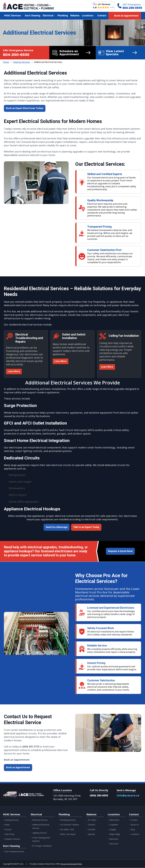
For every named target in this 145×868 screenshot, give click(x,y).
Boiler (7, 825)
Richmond (114, 839)
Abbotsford (114, 820)
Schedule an (76, 53)
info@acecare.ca (128, 796)
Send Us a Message (57, 527)
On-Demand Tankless (70, 825)
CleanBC (92, 825)
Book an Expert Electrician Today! (25, 108)
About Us (135, 825)
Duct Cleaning (33, 16)
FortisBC (92, 830)
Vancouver (114, 844)
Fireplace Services (12, 839)
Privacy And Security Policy (71, 864)
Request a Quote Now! (120, 551)
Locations (88, 16)
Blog (133, 830)
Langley (113, 830)
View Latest (123, 53)
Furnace (8, 830)
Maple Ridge (115, 834)
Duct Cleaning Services (14, 852)
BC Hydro (92, 820)
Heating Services (12, 820)
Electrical (48, 16)
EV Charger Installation (42, 846)
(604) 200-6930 (99, 796)
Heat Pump (9, 834)
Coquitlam (114, 825)
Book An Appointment (126, 16)
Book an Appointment (18, 768)
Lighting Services (40, 833)
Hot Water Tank (67, 830)
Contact (102, 16)
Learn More (14, 372)
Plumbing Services (68, 820)
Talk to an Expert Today (86, 527)
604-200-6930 (132, 8)
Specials (92, 834)
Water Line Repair (68, 834)
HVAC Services (12, 16)
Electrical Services (40, 820)
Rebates (75, 16)
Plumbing (63, 16)
